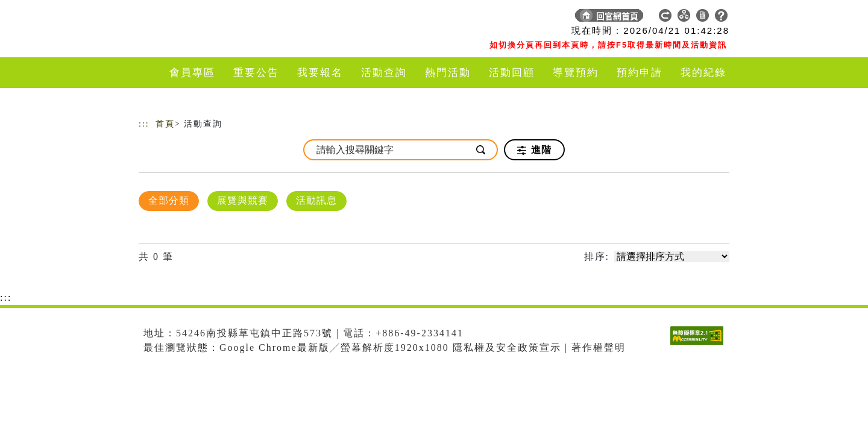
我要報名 (320, 73)
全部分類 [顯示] (169, 200)
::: (144, 124)
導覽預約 (576, 73)
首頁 (165, 124)
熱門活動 (448, 73)
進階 (534, 150)
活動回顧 (512, 73)
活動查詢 (384, 73)
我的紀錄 (703, 73)
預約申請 (640, 73)
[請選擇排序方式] (672, 256)
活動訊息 (316, 200)
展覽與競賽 (243, 200)
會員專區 (192, 73)
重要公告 (256, 73)
